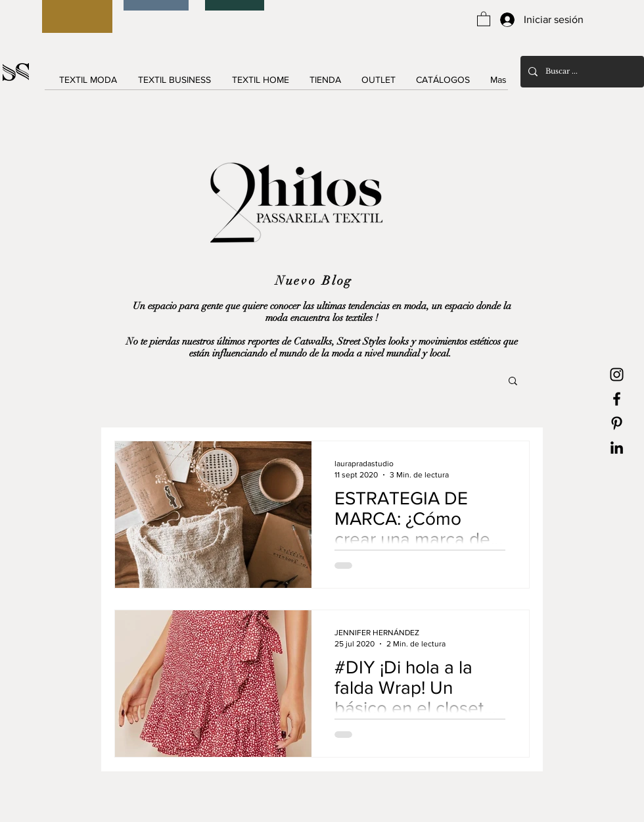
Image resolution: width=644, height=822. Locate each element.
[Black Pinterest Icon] (617, 423)
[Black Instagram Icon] (617, 375)
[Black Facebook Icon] (617, 399)
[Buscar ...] (581, 72)
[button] (484, 18)
